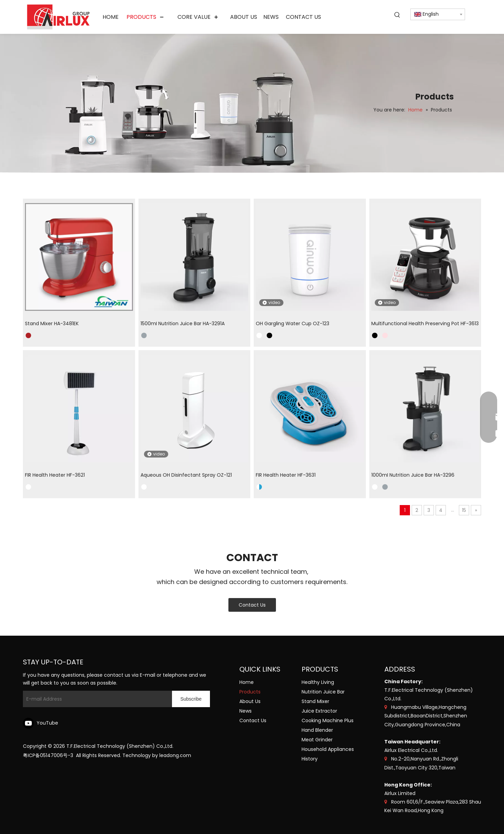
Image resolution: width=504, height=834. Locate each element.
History (310, 759)
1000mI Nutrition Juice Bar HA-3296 (413, 475)
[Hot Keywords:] (397, 15)
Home (247, 682)
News (246, 711)
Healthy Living (318, 682)
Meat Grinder (317, 740)
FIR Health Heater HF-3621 (55, 475)
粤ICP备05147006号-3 (48, 755)
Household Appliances (328, 749)
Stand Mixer (315, 701)
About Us (250, 701)
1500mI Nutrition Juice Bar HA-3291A (183, 323)
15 (464, 510)
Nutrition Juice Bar (323, 692)
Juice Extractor (319, 711)
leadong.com (175, 755)
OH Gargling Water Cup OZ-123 (293, 323)
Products (250, 692)
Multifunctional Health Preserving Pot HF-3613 (425, 323)
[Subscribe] (191, 699)
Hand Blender (317, 730)
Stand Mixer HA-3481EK (52, 323)
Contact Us (252, 605)
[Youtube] (42, 723)
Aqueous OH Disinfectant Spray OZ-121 (186, 475)
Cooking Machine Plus (328, 720)
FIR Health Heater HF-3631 (286, 475)
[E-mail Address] (96, 699)
